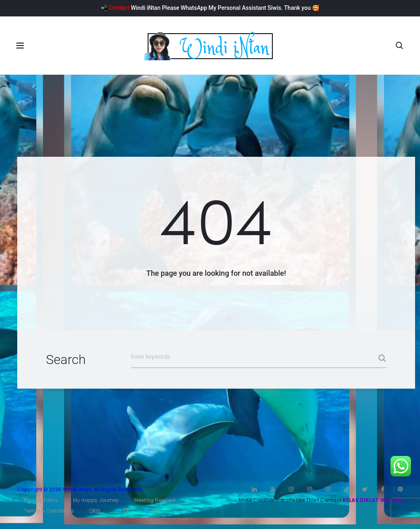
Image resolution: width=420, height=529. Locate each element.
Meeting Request (155, 500)
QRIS (95, 511)
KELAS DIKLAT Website (373, 500)
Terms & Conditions (49, 511)
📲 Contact (115, 8)
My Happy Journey (96, 500)
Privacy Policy (41, 500)
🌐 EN (122, 511)
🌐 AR (151, 511)
